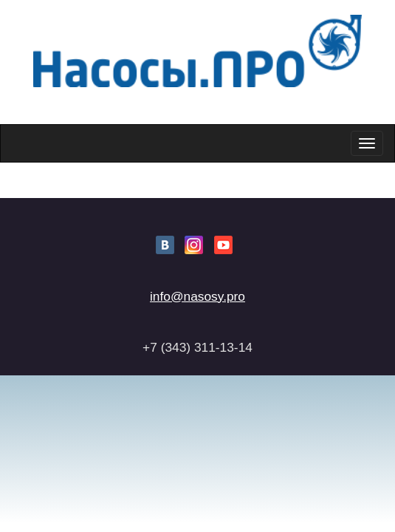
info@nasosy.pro (197, 296)
